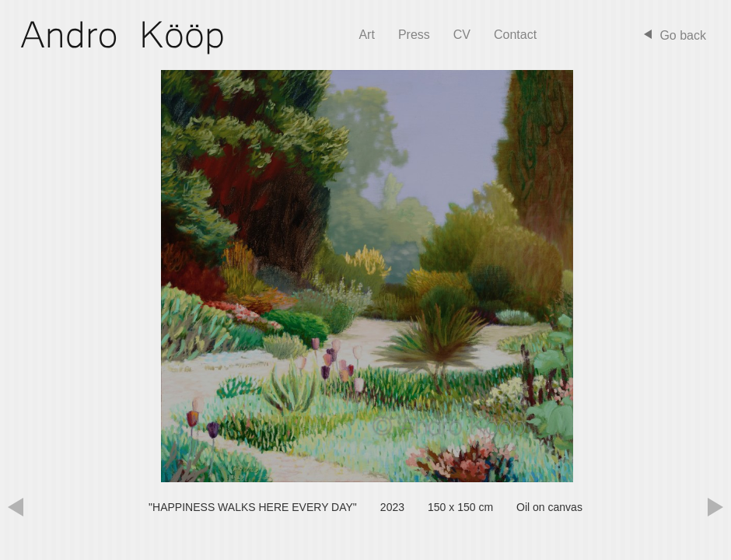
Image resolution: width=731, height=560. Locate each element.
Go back (683, 35)
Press (414, 35)
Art (366, 35)
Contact (515, 35)
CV (462, 35)
